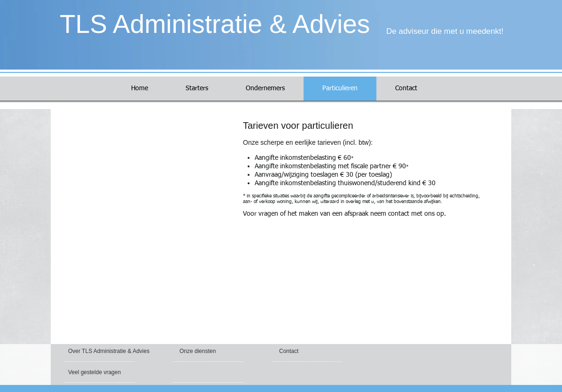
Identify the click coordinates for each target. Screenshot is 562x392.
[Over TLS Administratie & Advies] (110, 351)
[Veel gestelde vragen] (96, 372)
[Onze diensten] (205, 351)
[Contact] (301, 351)
